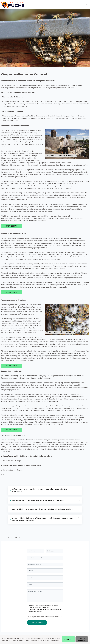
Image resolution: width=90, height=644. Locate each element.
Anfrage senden (37, 623)
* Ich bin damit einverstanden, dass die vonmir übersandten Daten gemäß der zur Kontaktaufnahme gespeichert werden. (45, 608)
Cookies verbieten (82, 639)
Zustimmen (68, 639)
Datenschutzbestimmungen (38, 609)
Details (57, 641)
